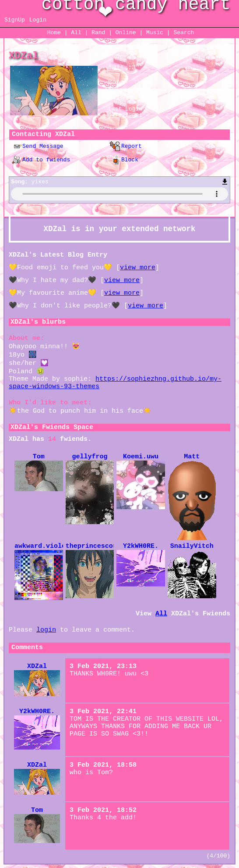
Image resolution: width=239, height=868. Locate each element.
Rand (98, 33)
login (46, 630)
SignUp (15, 20)
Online (126, 33)
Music (155, 33)
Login (38, 20)
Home (54, 33)
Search (184, 33)
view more (138, 268)
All (78, 33)
